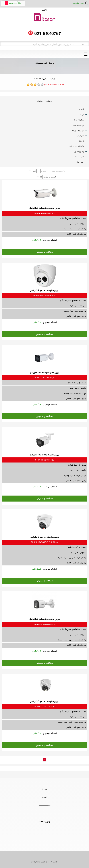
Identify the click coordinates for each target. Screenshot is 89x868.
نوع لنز (81, 141)
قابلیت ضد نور (79, 157)
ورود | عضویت (79, 3)
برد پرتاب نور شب (77, 130)
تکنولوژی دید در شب (76, 146)
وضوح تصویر (79, 152)
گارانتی (82, 109)
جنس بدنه (80, 162)
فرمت (82, 115)
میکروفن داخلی (78, 120)
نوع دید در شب (78, 125)
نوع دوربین (80, 136)
